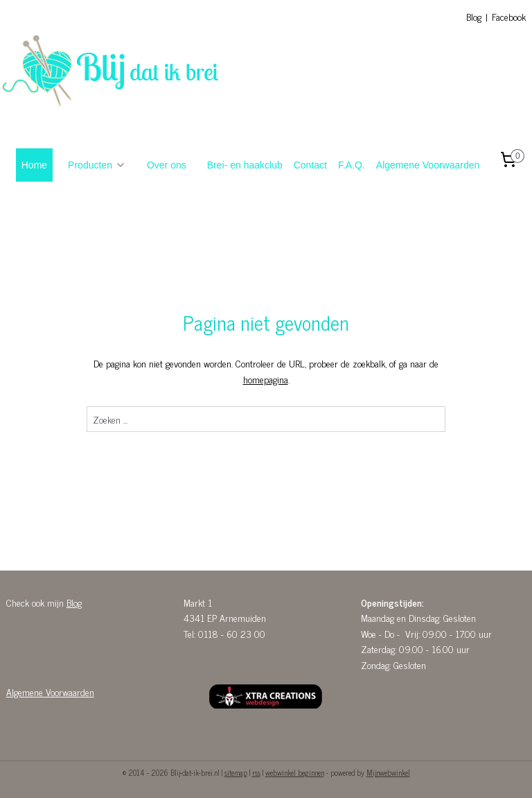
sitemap (236, 772)
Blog (474, 16)
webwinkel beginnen (295, 772)
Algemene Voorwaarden (428, 165)
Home (34, 165)
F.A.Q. (352, 165)
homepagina (266, 379)
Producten (97, 165)
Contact (310, 165)
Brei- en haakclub (245, 165)
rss (256, 772)
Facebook (509, 16)
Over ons (167, 165)
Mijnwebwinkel (388, 772)
